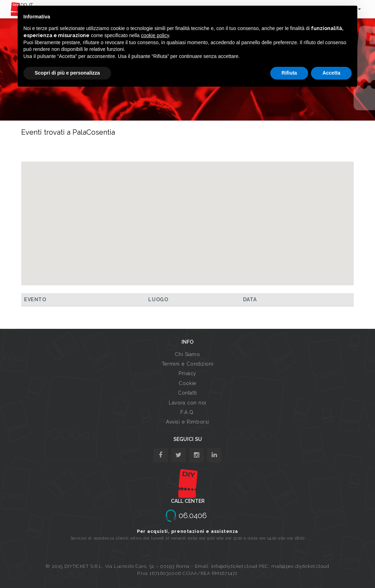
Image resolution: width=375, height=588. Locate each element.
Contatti (187, 393)
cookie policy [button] (155, 35)
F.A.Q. (187, 412)
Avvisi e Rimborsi (187, 422)
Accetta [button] (331, 73)
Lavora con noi (187, 403)
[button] (187, 217)
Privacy (187, 373)
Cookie (187, 383)
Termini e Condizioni (187, 364)
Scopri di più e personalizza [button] (67, 73)
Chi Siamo (187, 354)
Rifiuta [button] (289, 73)
